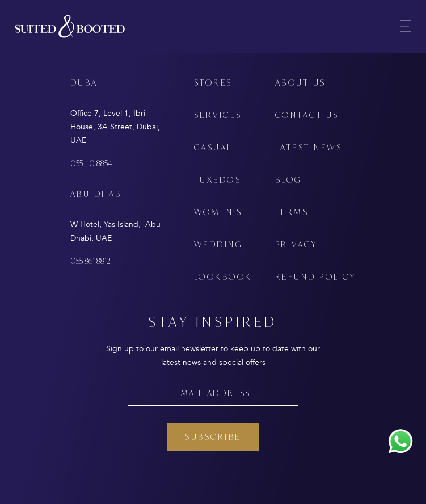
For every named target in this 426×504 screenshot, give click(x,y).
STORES (213, 83)
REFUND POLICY (316, 277)
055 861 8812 (90, 261)
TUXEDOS (218, 180)
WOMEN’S (218, 212)
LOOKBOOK (223, 277)
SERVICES (218, 115)
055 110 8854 (91, 163)
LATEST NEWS (309, 147)
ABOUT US (301, 83)
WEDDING (218, 244)
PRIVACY (296, 244)
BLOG (288, 180)
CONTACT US (307, 115)
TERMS (292, 212)
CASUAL (213, 147)
